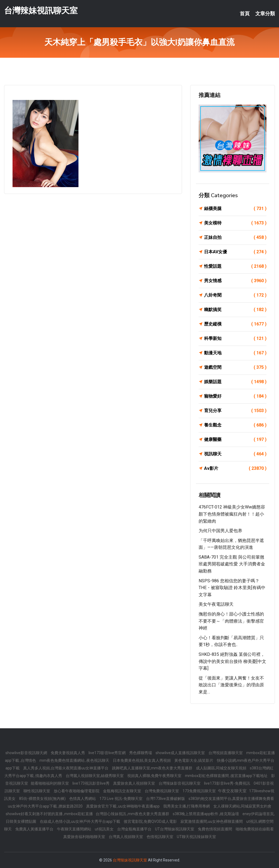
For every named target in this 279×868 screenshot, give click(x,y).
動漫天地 (235, 353)
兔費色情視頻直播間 (215, 829)
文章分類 (265, 14)
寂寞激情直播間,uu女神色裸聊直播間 (212, 821)
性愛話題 (235, 266)
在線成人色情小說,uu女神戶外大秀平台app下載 (80, 821)
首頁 (245, 14)
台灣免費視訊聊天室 (162, 791)
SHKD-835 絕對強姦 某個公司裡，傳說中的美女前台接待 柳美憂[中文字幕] (232, 661)
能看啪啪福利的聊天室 (50, 783)
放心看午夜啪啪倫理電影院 (77, 791)
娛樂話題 (235, 382)
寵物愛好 (235, 396)
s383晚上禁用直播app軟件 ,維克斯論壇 (206, 814)
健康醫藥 (235, 440)
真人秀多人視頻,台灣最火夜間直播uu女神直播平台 (66, 768)
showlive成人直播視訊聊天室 (181, 753)
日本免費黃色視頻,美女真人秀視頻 (142, 760)
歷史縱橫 (235, 324)
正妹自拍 (235, 237)
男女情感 (235, 281)
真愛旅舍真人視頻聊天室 (134, 783)
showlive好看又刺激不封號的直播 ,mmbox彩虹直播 (49, 814)
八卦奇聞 (235, 295)
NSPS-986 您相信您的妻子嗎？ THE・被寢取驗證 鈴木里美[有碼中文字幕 (232, 588)
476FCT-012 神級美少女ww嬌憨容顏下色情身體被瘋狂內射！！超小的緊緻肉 (232, 514)
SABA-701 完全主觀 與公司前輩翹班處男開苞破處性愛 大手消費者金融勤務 (232, 564)
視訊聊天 (235, 454)
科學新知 (235, 339)
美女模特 (235, 223)
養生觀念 (235, 425)
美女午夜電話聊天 (216, 604)
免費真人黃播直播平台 (35, 829)
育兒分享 (235, 411)
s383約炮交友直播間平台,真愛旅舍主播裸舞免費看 (231, 799)
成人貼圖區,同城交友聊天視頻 (222, 768)
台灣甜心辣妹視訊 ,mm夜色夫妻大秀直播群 (133, 814)
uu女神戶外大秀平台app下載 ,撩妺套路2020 (46, 806)
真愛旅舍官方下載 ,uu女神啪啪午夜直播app (123, 806)
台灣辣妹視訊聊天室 (41, 10)
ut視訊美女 (105, 829)
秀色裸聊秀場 (141, 753)
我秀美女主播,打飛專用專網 (187, 806)
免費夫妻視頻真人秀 (68, 753)
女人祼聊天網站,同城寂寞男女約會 (242, 806)
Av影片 (235, 468)
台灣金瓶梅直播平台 (135, 829)
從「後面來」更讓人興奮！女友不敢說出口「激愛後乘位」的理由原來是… (231, 685)
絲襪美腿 (235, 209)
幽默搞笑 (235, 310)
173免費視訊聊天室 (200, 791)
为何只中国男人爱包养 (220, 531)
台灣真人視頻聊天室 (126, 837)
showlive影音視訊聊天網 (27, 753)
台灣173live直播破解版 (166, 799)
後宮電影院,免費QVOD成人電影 (151, 821)
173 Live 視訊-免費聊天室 (121, 799)
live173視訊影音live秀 (91, 783)
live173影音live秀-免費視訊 (228, 783)
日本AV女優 (235, 252)
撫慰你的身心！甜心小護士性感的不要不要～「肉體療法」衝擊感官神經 (231, 621)
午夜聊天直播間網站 (75, 829)
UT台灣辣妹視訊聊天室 (175, 829)
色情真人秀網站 (83, 799)
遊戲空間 (235, 367)
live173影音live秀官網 (107, 753)
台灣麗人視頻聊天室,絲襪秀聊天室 (95, 776)
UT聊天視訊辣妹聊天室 (196, 837)
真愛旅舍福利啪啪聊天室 (85, 837)
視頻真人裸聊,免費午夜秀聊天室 (155, 776)
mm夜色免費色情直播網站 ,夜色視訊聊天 (75, 760)
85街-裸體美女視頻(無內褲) (43, 799)
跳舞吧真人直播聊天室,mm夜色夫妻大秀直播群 (153, 768)
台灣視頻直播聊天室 (226, 753)
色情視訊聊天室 (160, 837)
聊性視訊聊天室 (37, 791)
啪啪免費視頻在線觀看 (255, 829)
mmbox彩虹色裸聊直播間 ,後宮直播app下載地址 (227, 776)
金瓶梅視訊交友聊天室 (122, 791)
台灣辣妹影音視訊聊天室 (180, 783)
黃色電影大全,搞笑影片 (194, 760)
